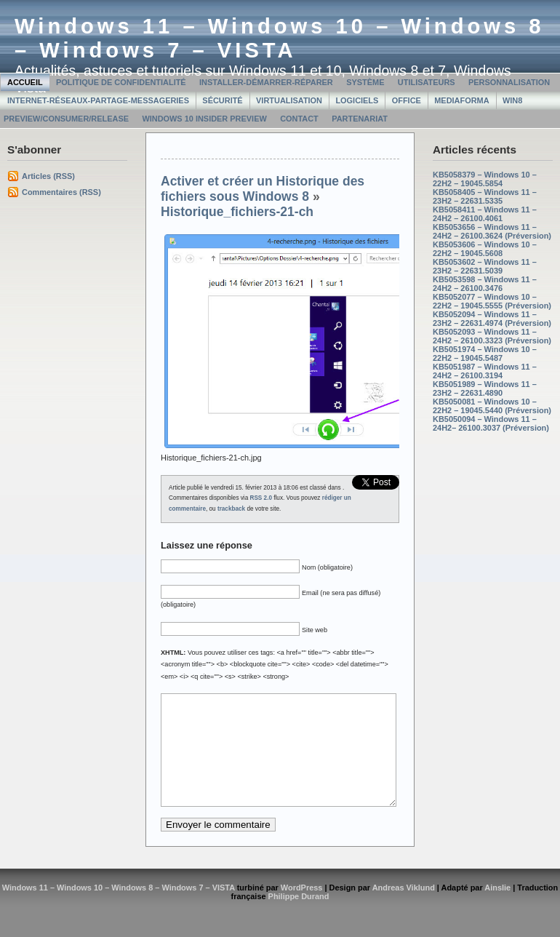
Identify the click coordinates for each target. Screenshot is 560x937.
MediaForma (461, 100)
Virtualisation (289, 100)
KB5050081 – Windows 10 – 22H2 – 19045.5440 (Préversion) (492, 406)
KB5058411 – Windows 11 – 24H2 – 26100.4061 (485, 214)
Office (407, 100)
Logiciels (357, 100)
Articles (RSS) (48, 176)
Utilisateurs (427, 82)
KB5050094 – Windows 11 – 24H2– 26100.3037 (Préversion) (491, 423)
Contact (299, 119)
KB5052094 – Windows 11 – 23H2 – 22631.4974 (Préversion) (492, 319)
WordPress (302, 909)
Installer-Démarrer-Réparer (266, 82)
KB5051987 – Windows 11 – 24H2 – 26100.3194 (485, 371)
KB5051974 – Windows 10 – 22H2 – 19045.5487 (485, 354)
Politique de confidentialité (121, 82)
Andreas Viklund (404, 909)
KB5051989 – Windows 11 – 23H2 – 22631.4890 (485, 388)
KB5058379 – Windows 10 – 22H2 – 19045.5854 (485, 179)
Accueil (25, 82)
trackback (231, 509)
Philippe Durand (299, 918)
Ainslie (497, 909)
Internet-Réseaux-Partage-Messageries (98, 100)
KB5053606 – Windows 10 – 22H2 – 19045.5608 (485, 249)
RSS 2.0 (261, 498)
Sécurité (222, 100)
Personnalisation (509, 82)
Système (365, 82)
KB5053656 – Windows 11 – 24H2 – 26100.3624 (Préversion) (492, 231)
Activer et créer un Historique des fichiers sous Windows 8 (263, 189)
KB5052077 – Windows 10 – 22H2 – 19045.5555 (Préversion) (492, 301)
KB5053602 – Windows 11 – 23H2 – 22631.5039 (485, 266)
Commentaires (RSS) (61, 192)
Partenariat (360, 119)
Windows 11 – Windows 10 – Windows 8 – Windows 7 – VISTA (280, 38)
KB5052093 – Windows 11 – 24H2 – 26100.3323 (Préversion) (492, 336)
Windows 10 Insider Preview (204, 119)
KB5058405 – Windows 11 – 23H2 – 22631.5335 (485, 196)
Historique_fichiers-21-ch (237, 212)
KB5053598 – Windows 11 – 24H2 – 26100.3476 (485, 284)
